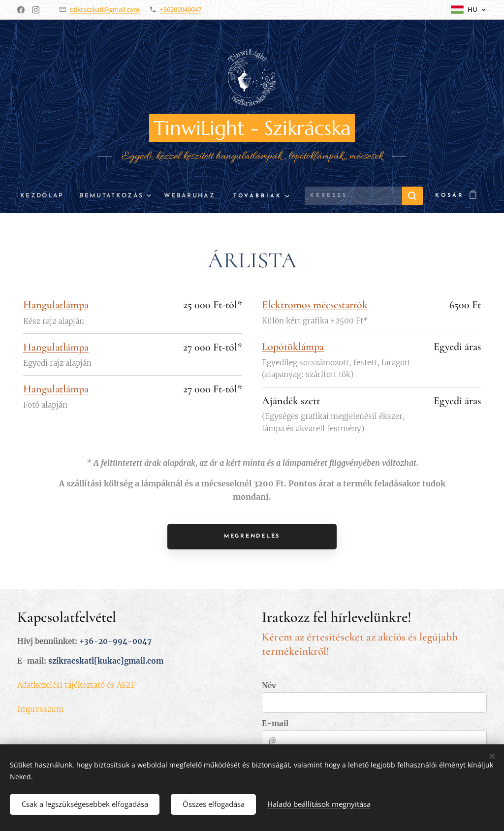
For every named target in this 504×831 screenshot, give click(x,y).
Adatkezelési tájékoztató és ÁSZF (76, 685)
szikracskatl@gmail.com (105, 9)
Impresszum (40, 709)
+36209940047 (181, 9)
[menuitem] (43, 196)
